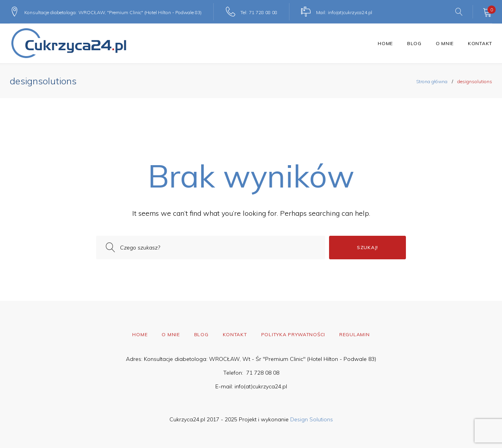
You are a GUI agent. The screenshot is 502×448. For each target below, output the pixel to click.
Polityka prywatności (293, 334)
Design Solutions (312, 419)
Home (385, 43)
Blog (414, 43)
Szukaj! (367, 247)
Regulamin (354, 334)
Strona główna (432, 81)
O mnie (445, 43)
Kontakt (480, 43)
